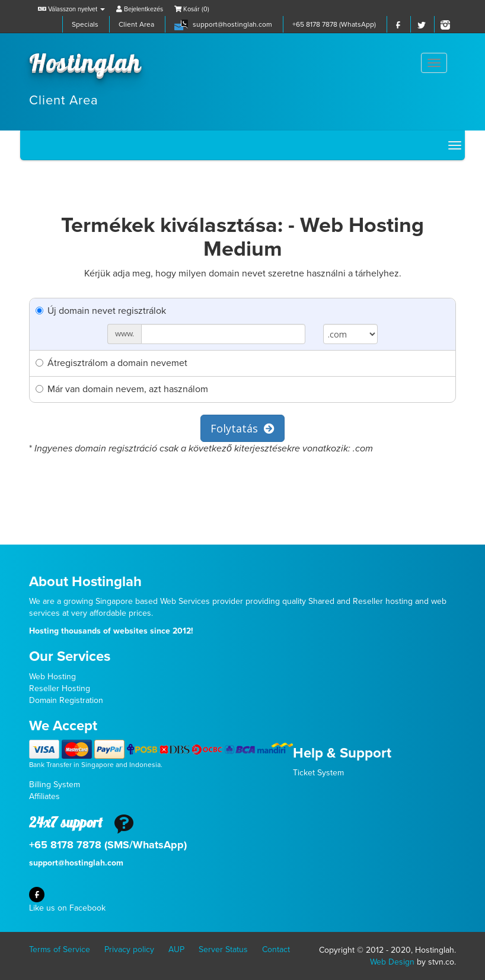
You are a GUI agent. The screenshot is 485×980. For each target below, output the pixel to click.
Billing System (55, 785)
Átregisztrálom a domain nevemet (111, 363)
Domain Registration (66, 700)
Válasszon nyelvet (71, 9)
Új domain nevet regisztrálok (101, 311)
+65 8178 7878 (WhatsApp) (334, 24)
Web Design (392, 962)
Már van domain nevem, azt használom (122, 389)
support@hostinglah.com (232, 24)
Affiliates (44, 796)
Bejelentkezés (140, 9)
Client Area (136, 24)
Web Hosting (52, 677)
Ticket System (318, 773)
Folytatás (242, 428)
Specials (85, 24)
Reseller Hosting (60, 688)
